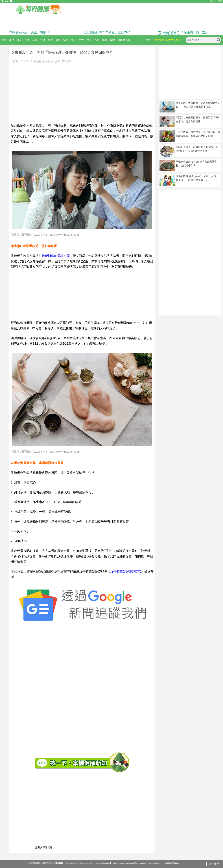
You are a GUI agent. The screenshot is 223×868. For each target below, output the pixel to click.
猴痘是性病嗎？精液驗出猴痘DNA (107, 32)
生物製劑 (159, 40)
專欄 (105, 40)
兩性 (81, 40)
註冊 (220, 1)
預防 (27, 40)
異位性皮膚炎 (173, 40)
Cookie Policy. (172, 863)
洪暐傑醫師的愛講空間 (54, 256)
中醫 (43, 40)
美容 (74, 40)
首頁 (4, 40)
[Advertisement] (29, 91)
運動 (58, 40)
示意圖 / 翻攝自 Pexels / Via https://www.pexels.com (45, 235)
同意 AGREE (214, 864)
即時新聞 (66, 62)
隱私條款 (59, 863)
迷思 (97, 40)
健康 (19, 40)
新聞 (35, 40)
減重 (66, 40)
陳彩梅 (49, 62)
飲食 (50, 40)
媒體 (112, 40)
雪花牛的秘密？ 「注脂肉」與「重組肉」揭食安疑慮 (183, 34)
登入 (212, 1)
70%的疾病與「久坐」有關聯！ (31, 32)
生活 (89, 40)
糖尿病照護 (124, 40)
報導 (12, 40)
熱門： (149, 40)
